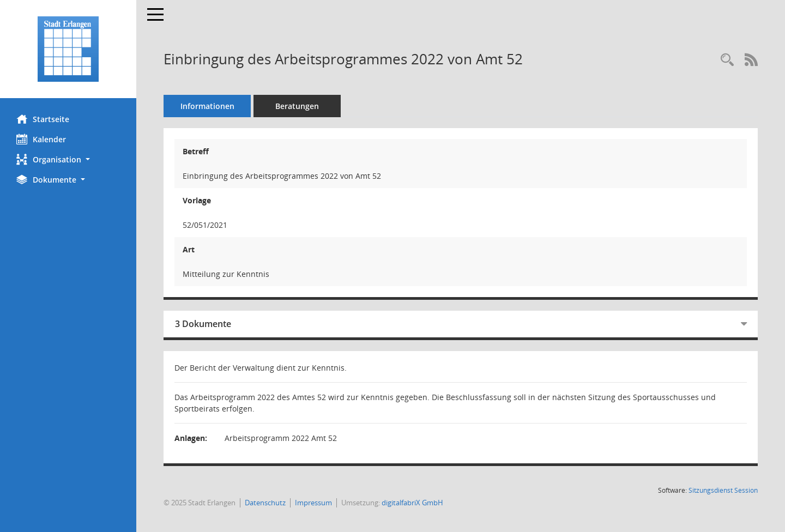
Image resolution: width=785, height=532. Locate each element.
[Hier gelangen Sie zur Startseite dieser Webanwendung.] (68, 49)
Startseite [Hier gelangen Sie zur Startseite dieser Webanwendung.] (43, 119)
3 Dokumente (203, 324)
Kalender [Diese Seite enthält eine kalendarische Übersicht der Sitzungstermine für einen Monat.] (41, 139)
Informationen (207, 106)
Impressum (313, 503)
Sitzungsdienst (723, 490)
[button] (68, 159)
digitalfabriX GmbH (412, 503)
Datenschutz (265, 503)
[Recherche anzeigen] (727, 60)
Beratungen (297, 106)
